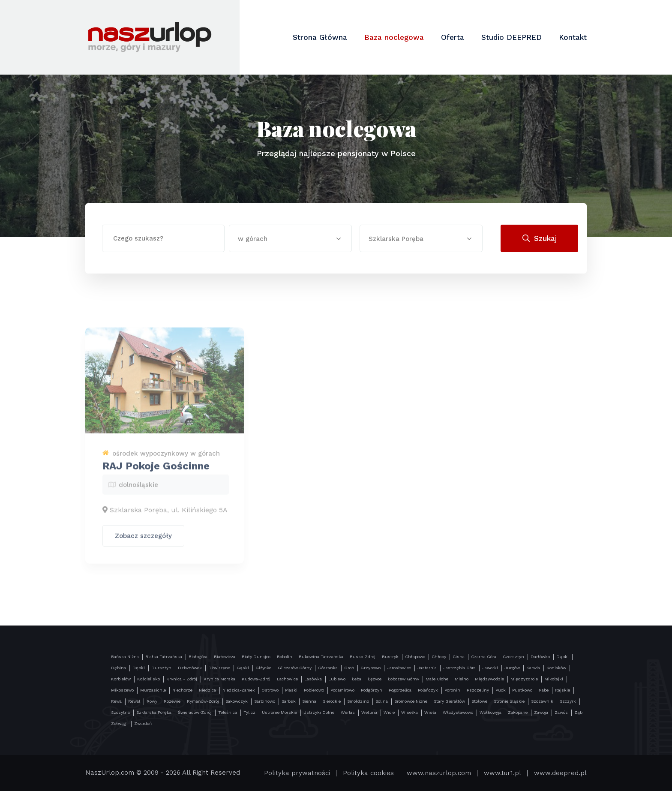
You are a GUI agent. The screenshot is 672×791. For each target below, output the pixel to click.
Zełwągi (119, 723)
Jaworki (490, 668)
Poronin (452, 690)
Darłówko (540, 657)
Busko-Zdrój (363, 657)
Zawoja (541, 712)
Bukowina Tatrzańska (321, 657)
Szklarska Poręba (154, 712)
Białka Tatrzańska (164, 657)
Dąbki (562, 657)
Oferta (453, 37)
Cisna (459, 657)
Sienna (309, 701)
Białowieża (225, 657)
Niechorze (182, 690)
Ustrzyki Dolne (319, 712)
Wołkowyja (490, 712)
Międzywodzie (489, 679)
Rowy (152, 701)
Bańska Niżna (125, 657)
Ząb (578, 712)
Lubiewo (337, 679)
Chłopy (439, 657)
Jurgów (512, 668)
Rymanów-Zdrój (203, 701)
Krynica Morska (219, 679)
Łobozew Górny (403, 679)
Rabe (544, 690)
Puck (501, 690)
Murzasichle (153, 690)
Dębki (139, 668)
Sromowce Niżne (411, 701)
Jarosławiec (399, 668)
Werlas (348, 712)
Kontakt (573, 37)
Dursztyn (161, 668)
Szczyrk (568, 701)
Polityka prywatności (297, 773)
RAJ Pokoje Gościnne (156, 471)
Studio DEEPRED (511, 37)
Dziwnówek (190, 668)
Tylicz (249, 712)
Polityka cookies (368, 773)
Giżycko (263, 668)
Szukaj (540, 238)
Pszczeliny (478, 690)
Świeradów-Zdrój (195, 712)
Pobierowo (314, 690)
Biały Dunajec (256, 657)
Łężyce (375, 679)
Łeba (357, 679)
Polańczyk (428, 690)
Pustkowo (522, 690)
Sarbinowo (265, 701)
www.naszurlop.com (439, 773)
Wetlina (369, 712)
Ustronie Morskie (279, 712)
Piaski (291, 690)
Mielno (462, 679)
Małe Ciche (437, 679)
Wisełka (409, 712)
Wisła (430, 712)
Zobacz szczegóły (143, 541)
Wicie (389, 712)
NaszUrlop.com (110, 773)
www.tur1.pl (502, 773)
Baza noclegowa (394, 37)
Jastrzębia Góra (459, 668)
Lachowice (287, 679)
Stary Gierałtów (449, 701)
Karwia (533, 668)
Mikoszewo (122, 690)
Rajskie (562, 690)
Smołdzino (358, 701)
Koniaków (556, 668)
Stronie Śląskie (509, 701)
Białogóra (198, 657)
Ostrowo (270, 690)
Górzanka (328, 668)
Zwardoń (143, 723)
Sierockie (332, 701)
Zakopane (518, 712)
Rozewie (172, 701)
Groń (349, 668)
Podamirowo (342, 690)
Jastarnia (427, 668)
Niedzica (207, 690)
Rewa (116, 701)
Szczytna (120, 712)
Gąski (243, 668)
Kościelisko (148, 679)
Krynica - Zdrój (182, 679)
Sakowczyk (237, 701)
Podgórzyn (372, 690)
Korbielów (121, 679)
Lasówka (313, 679)
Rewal (134, 701)
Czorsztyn (513, 657)
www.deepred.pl (560, 773)
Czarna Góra (484, 657)
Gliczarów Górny (295, 668)
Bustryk (390, 657)
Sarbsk (289, 701)
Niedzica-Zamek (239, 690)
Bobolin (285, 657)
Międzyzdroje (524, 679)
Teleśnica (228, 712)
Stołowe (479, 701)
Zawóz (561, 712)
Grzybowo (370, 668)
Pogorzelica (400, 690)
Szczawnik (542, 701)
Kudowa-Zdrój (256, 679)
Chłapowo (415, 657)
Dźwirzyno (219, 668)
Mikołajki (554, 679)
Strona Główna (320, 37)
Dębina (118, 668)
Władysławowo (458, 712)
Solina (382, 701)
